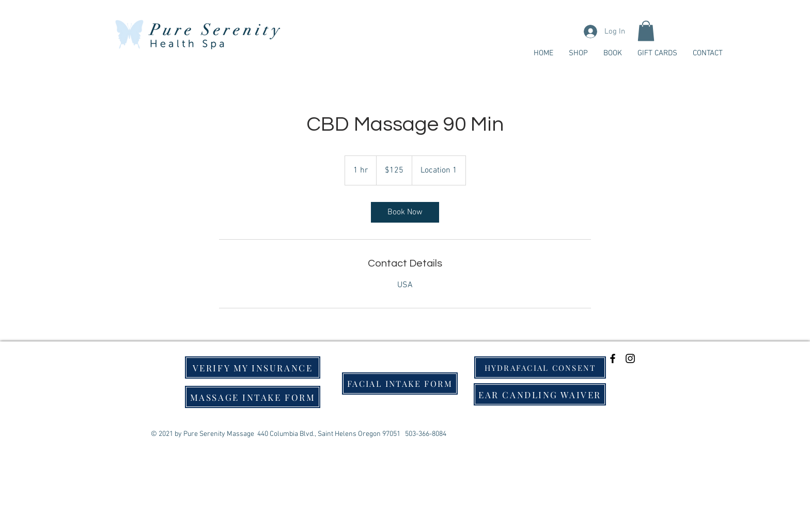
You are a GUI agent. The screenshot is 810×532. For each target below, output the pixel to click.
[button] (646, 31)
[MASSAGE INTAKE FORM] (253, 397)
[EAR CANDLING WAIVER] (540, 394)
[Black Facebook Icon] (613, 358)
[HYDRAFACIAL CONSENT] (540, 367)
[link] (405, 212)
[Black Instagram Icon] (630, 358)
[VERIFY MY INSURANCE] (253, 367)
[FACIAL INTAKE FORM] (400, 384)
